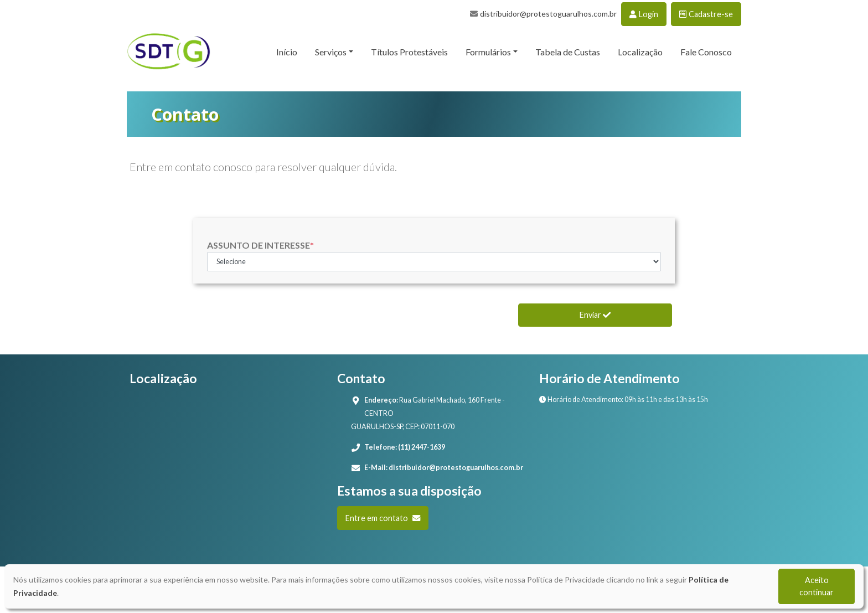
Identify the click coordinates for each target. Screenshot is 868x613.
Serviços (331, 52)
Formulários (488, 52)
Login (644, 14)
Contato (185, 114)
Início (287, 52)
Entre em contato (383, 518)
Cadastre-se (706, 14)
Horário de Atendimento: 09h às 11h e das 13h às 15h (624, 400)
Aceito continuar (817, 586)
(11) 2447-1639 (422, 447)
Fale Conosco (706, 52)
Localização (640, 52)
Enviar (595, 315)
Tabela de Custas (568, 52)
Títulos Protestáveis (409, 52)
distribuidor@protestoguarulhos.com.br (548, 14)
